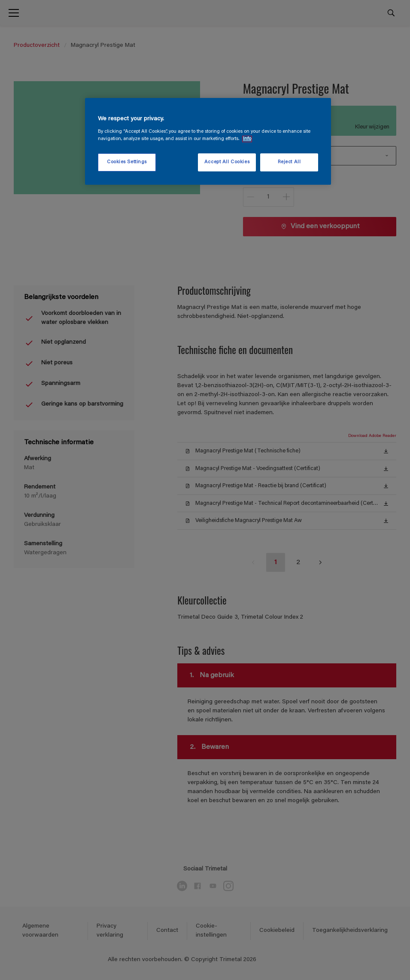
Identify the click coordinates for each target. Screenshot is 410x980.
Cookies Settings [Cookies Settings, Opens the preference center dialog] (127, 162)
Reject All (289, 162)
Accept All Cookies (227, 162)
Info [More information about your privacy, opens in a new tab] (247, 139)
